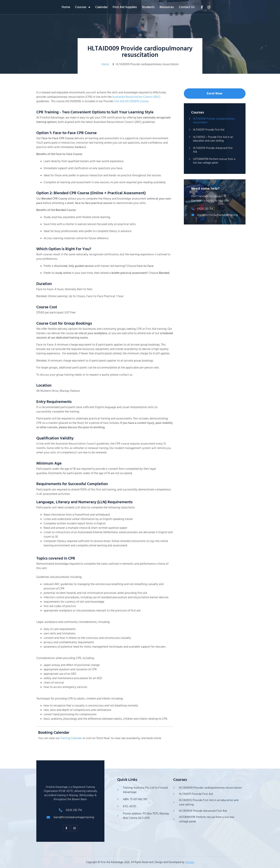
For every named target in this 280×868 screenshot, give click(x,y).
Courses (115, 7)
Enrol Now (215, 93)
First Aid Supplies (157, 7)
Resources (199, 7)
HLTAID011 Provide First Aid (209, 130)
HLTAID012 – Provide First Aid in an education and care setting (213, 139)
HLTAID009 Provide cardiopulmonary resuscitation (214, 121)
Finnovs (189, 862)
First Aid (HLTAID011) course (131, 101)
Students (181, 7)
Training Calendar (71, 738)
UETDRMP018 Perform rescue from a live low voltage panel (214, 161)
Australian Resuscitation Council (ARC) (136, 97)
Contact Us (219, 7)
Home (98, 7)
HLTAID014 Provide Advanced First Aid (213, 150)
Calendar (134, 7)
